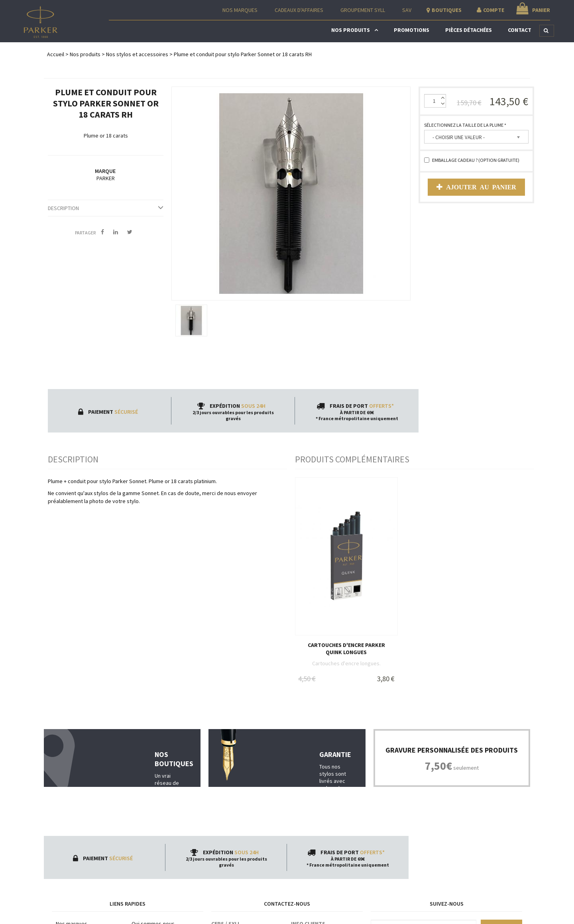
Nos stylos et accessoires (137, 54)
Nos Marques (240, 10)
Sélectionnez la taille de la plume (465, 125)
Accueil (56, 54)
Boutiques (447, 10)
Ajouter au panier (476, 187)
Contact (520, 30)
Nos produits (351, 30)
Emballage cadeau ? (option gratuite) (472, 160)
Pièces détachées (469, 30)
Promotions (412, 30)
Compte (494, 10)
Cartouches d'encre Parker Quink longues (346, 649)
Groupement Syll (363, 10)
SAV (407, 10)
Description (106, 208)
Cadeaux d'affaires (299, 10)
